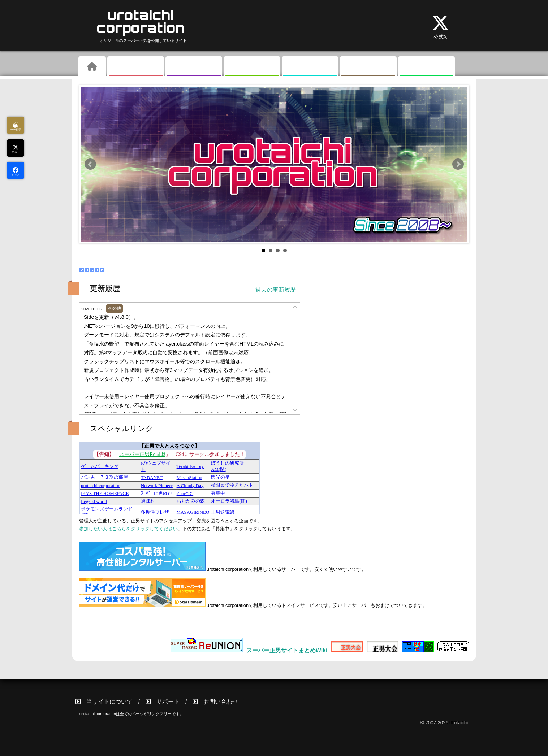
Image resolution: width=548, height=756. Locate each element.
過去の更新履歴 (276, 290)
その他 (368, 67)
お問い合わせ (221, 702)
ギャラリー (194, 67)
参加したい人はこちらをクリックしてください (128, 529)
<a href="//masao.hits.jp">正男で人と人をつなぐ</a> (169, 478)
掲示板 (310, 67)
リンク (426, 67)
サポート (168, 702)
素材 (252, 67)
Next (458, 164)
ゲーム (135, 67)
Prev (90, 164)
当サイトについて (109, 702)
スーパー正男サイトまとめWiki (287, 650)
